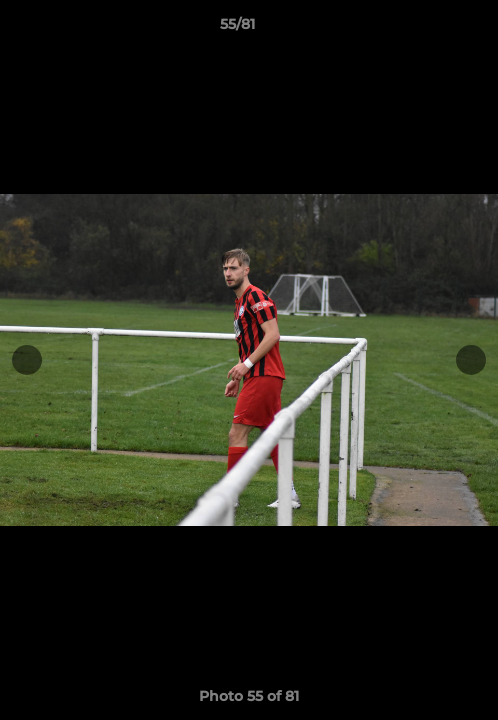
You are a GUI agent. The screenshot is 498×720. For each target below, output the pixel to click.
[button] (426, 29)
